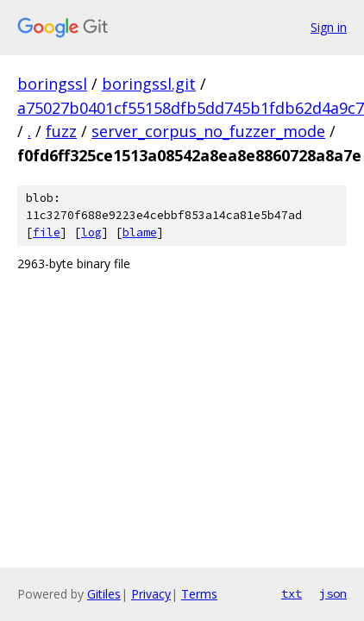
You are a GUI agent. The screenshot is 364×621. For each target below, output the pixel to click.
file (47, 232)
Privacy (151, 594)
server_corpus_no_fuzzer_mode (208, 131)
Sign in (329, 27)
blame (140, 232)
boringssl (52, 84)
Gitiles (104, 594)
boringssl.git (149, 84)
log (91, 232)
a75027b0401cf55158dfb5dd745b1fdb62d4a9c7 (191, 108)
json (333, 593)
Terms (199, 594)
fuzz (61, 131)
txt (292, 593)
